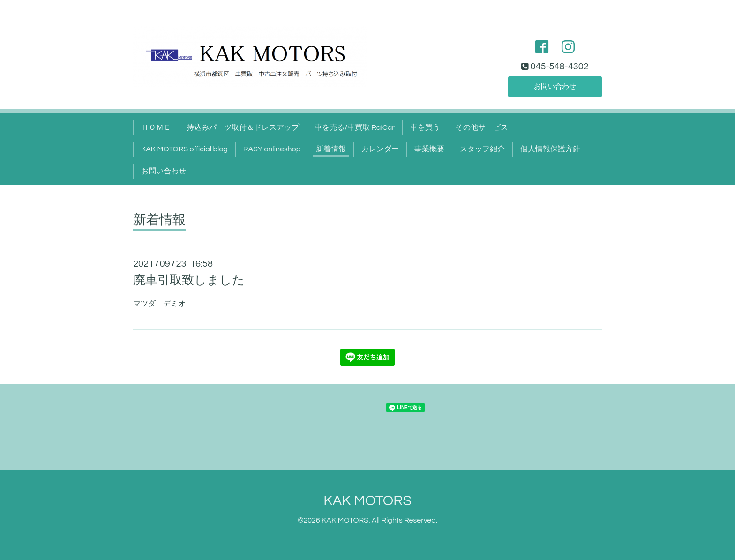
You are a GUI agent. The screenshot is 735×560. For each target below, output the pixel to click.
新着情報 (331, 149)
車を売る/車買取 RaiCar (355, 127)
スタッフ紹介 (482, 149)
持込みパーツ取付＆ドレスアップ (243, 127)
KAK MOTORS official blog (184, 149)
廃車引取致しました (189, 280)
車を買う (425, 127)
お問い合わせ (555, 86)
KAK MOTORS (367, 501)
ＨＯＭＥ (156, 127)
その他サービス (482, 127)
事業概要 (429, 149)
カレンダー (380, 149)
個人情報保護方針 (550, 149)
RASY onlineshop (272, 149)
